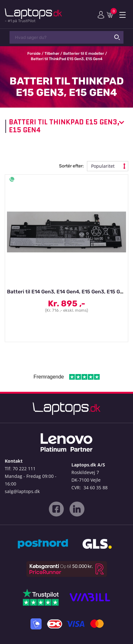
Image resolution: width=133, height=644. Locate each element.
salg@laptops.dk (22, 491)
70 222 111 (24, 469)
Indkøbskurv (111, 15)
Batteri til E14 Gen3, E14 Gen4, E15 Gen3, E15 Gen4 (68, 292)
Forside (34, 53)
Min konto (101, 15)
